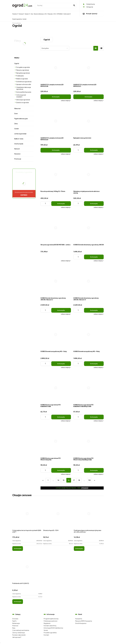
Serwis (46, 630)
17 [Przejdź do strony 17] (74, 480)
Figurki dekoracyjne (21, 118)
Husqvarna (79, 619)
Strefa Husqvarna (81, 623)
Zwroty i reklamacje (19, 633)
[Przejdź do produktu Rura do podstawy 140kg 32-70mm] (56, 174)
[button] (66, 101)
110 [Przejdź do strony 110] (89, 480)
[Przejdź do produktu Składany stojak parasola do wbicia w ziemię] (89, 174)
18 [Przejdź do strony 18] (79, 480)
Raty (14, 628)
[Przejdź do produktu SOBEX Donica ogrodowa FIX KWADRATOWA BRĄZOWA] (89, 388)
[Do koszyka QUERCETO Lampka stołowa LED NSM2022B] (56, 97)
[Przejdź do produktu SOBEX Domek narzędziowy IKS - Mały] (89, 335)
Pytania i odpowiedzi (19, 635)
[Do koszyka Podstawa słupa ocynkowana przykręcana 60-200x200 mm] (79, 549)
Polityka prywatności (51, 621)
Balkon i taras (19, 139)
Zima (16, 124)
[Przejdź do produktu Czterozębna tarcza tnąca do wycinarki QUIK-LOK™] (27, 516)
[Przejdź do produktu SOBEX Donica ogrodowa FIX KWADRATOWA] (56, 388)
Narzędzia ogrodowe (23, 73)
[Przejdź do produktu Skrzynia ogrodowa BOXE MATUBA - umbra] (56, 228)
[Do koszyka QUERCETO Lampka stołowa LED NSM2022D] (56, 150)
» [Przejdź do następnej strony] (95, 480)
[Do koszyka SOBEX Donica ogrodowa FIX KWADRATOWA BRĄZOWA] (94, 417)
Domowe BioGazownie (24, 92)
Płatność (15, 626)
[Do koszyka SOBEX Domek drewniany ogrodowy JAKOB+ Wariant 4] (94, 310)
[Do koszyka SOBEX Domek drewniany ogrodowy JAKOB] (94, 257)
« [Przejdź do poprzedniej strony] (43, 480)
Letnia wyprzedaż (20, 134)
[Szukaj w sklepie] (54, 6)
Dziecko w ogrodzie (23, 102)
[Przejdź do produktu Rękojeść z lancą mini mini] (89, 121)
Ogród (17, 63)
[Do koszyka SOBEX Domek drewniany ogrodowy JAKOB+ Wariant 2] (61, 310)
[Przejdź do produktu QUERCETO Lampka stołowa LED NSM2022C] (89, 68)
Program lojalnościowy (51, 619)
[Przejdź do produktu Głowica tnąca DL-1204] (58, 516)
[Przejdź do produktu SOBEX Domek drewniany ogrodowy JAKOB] (89, 228)
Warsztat (17, 108)
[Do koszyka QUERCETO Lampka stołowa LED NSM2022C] (89, 97)
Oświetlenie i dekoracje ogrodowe (24, 88)
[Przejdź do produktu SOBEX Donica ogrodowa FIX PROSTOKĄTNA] (56, 441)
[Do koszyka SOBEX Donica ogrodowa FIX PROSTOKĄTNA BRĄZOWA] (94, 470)
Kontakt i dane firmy (50, 626)
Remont (17, 149)
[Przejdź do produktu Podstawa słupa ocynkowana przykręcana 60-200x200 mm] (89, 516)
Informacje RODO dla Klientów (53, 628)
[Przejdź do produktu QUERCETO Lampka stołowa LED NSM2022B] (56, 68)
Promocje (18, 159)
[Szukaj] (74, 6)
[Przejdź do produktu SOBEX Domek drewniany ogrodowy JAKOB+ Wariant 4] (89, 281)
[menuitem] (15, 14)
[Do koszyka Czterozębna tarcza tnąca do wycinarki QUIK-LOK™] (18, 549)
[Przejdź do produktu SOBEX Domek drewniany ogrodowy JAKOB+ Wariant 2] (56, 281)
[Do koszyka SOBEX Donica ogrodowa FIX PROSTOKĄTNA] (61, 470)
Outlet (17, 129)
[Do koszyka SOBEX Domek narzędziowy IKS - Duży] (61, 364)
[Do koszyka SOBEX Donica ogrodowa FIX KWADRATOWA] (61, 417)
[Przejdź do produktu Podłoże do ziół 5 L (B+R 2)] (27, 569)
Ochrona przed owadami (21, 96)
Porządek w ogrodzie (23, 67)
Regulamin (47, 623)
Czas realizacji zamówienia (21, 630)
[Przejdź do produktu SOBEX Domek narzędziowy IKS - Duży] (56, 335)
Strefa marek (19, 144)
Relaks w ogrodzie (22, 79)
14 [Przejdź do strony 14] (58, 480)
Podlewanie (20, 76)
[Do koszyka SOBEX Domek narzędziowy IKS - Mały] (94, 364)
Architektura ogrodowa (24, 82)
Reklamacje (16, 623)
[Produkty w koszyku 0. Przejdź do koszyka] (92, 14)
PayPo (14, 621)
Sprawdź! (85, 488)
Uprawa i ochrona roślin (24, 84)
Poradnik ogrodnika (50, 633)
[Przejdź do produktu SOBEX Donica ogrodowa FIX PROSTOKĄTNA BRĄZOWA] (89, 441)
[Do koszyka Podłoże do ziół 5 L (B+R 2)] (18, 602)
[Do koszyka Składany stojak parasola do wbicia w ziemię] (94, 204)
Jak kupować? (17, 637)
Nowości (17, 154)
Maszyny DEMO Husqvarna (84, 621)
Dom (16, 113)
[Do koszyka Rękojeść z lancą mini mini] (94, 150)
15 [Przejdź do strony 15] (64, 480)
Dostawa (15, 619)
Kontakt (46, 635)
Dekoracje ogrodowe (23, 100)
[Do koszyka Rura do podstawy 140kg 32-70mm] (61, 204)
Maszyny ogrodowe (23, 70)
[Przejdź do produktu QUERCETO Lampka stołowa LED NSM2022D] (56, 121)
